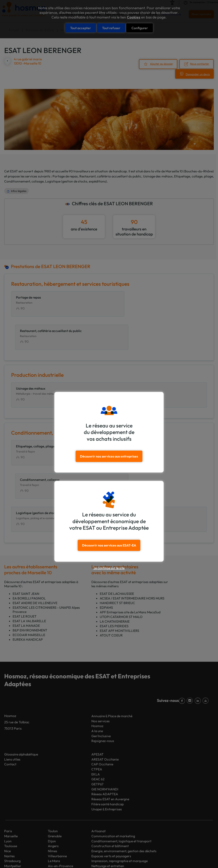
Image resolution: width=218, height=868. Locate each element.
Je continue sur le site (109, 568)
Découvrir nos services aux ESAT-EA (109, 545)
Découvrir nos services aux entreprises (109, 456)
